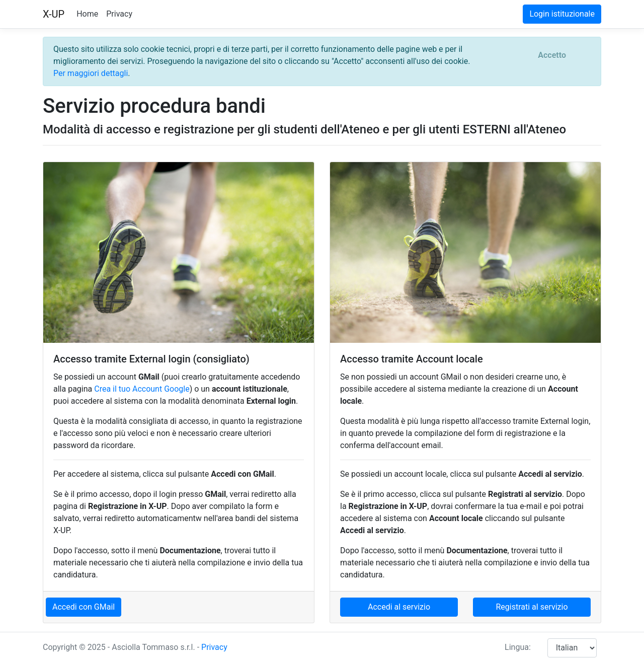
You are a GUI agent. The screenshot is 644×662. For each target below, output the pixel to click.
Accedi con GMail (84, 607)
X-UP (54, 14)
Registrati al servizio (532, 607)
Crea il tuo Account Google (142, 389)
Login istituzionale (562, 14)
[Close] (552, 55)
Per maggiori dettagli (91, 73)
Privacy (119, 14)
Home (87, 14)
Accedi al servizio (399, 607)
